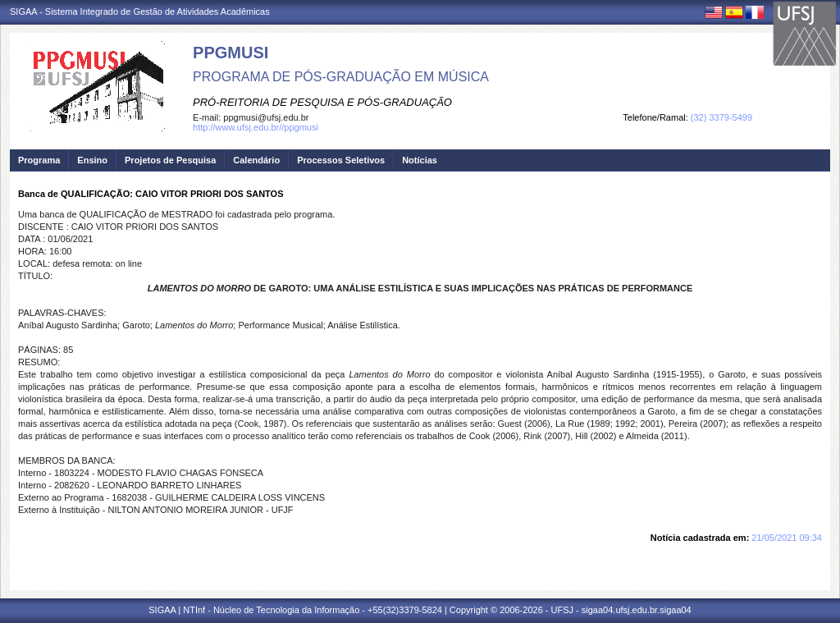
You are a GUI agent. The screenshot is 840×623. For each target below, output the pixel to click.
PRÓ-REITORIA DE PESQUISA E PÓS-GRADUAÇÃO (322, 102)
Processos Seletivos (341, 160)
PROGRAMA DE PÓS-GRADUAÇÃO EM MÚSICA (341, 77)
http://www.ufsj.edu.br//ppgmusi (256, 127)
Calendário (256, 160)
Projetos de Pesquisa (170, 160)
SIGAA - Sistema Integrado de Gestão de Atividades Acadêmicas (140, 11)
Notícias (420, 160)
